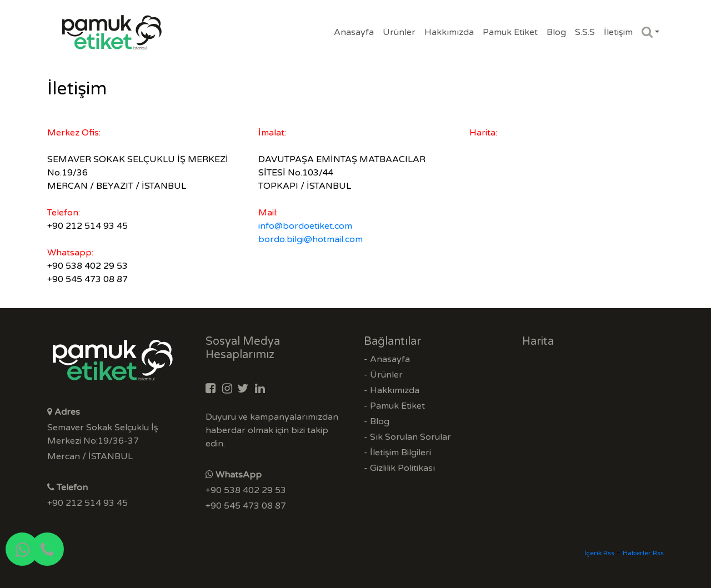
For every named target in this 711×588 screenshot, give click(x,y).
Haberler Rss (643, 553)
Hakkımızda (449, 32)
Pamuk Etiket (510, 32)
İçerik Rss (599, 553)
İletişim (618, 32)
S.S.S (585, 32)
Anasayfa (354, 32)
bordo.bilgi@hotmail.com (311, 239)
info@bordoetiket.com (305, 226)
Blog (556, 32)
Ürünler (399, 32)
